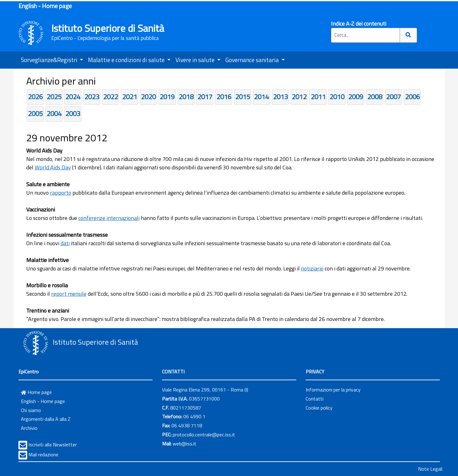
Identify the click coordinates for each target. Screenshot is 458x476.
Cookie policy (319, 408)
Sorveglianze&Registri (50, 60)
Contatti (315, 399)
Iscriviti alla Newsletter (53, 444)
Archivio (29, 428)
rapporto (61, 193)
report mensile (69, 294)
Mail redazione (43, 454)
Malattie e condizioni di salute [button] (127, 60)
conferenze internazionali (109, 218)
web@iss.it (185, 444)
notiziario (312, 268)
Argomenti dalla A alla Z (46, 419)
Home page (36, 392)
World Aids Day (53, 167)
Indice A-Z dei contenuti (359, 24)
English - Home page (45, 6)
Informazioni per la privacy (333, 390)
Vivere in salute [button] (196, 60)
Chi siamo (31, 410)
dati (65, 243)
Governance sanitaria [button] (253, 60)
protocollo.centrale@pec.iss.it (204, 435)
